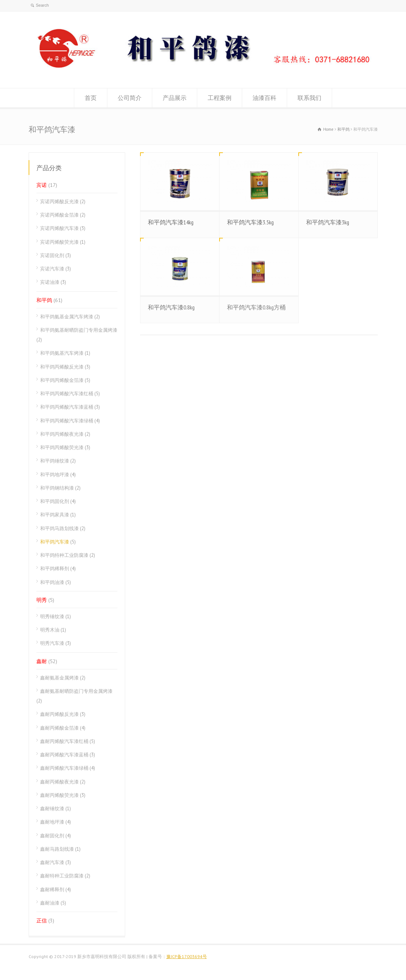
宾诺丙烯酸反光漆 (59, 202)
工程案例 (220, 98)
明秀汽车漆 (52, 643)
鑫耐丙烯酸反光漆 (59, 714)
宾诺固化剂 (52, 255)
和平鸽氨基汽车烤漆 (62, 353)
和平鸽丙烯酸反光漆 (62, 367)
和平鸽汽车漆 (55, 542)
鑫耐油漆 (50, 903)
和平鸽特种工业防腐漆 (64, 555)
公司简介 (130, 98)
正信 (42, 921)
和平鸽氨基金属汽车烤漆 (67, 317)
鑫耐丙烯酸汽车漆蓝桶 (64, 755)
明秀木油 (50, 630)
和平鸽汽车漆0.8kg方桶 (256, 307)
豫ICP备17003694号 (187, 956)
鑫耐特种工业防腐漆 (62, 876)
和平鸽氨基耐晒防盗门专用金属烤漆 (79, 330)
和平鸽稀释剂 (55, 569)
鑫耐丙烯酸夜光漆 (59, 782)
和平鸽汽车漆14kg (171, 222)
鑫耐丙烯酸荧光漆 (59, 795)
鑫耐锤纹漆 (52, 809)
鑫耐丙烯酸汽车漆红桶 (64, 741)
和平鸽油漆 (52, 582)
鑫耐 (42, 661)
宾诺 (42, 185)
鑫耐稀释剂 (52, 890)
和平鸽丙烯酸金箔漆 (62, 380)
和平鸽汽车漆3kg (328, 222)
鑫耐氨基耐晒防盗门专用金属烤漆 (76, 691)
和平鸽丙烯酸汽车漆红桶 (67, 394)
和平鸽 (44, 300)
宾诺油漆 (50, 282)
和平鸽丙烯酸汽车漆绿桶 (67, 421)
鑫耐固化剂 (52, 836)
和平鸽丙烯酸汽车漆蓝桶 (67, 407)
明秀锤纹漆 (52, 616)
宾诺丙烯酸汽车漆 (59, 228)
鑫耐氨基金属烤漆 (59, 678)
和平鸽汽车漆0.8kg (171, 307)
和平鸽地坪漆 (55, 475)
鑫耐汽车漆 (52, 862)
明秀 (42, 600)
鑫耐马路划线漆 (57, 849)
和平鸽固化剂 (55, 501)
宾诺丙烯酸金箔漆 (59, 215)
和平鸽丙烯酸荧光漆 (62, 447)
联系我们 (309, 98)
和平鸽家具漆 (55, 515)
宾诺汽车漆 (52, 269)
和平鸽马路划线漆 (59, 528)
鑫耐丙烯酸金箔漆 (59, 728)
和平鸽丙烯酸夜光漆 (62, 434)
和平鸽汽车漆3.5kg (250, 222)
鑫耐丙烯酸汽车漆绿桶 (64, 768)
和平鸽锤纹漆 (55, 461)
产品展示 (175, 98)
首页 (91, 98)
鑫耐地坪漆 (52, 822)
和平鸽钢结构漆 (57, 488)
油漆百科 (264, 98)
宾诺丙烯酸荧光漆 (59, 242)
